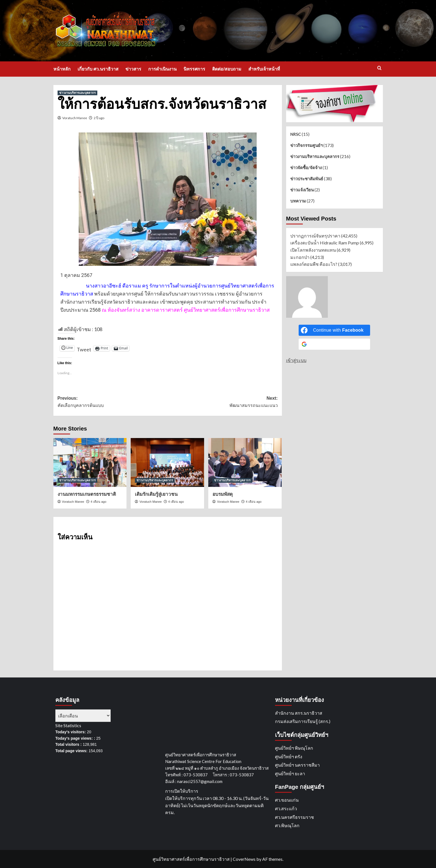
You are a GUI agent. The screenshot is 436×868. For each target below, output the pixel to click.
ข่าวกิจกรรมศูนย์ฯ (306, 145)
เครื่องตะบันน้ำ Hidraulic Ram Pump (325, 243)
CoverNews (244, 859)
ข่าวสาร (133, 69)
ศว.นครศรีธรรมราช (294, 817)
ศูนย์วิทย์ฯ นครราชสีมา (297, 765)
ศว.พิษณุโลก (287, 825)
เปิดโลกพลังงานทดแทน (313, 250)
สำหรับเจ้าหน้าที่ (264, 69)
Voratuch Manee (75, 118)
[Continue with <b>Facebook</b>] (335, 330)
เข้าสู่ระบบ (296, 360)
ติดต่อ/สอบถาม (227, 69)
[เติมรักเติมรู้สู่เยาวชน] (167, 462)
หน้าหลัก (62, 69)
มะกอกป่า (300, 257)
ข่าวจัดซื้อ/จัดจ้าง (306, 167)
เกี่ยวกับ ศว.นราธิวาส (98, 69)
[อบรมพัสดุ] (245, 462)
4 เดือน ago (99, 502)
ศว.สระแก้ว (286, 808)
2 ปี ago (99, 118)
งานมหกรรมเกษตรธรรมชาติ (87, 494)
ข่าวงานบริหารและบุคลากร (315, 156)
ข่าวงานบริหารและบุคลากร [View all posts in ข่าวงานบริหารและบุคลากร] (77, 93)
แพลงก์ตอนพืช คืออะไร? (314, 264)
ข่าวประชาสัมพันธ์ (307, 179)
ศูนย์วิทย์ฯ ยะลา (290, 773)
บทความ (298, 201)
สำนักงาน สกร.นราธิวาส (299, 713)
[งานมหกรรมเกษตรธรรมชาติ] (90, 462)
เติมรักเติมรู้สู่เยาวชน (156, 494)
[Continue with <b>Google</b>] (335, 344)
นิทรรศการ (194, 69)
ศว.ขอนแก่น (287, 800)
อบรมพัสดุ (223, 494)
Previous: (113, 402)
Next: (223, 402)
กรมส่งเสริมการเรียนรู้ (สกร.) (303, 721)
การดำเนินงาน (162, 69)
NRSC (296, 134)
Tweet (84, 347)
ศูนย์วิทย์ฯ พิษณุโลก (294, 748)
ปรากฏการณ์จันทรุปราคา (315, 236)
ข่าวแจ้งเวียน (302, 190)
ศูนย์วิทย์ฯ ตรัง (289, 756)
